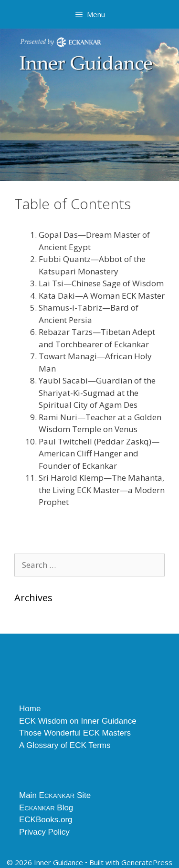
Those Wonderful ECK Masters (75, 733)
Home (30, 709)
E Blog (46, 808)
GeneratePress (147, 862)
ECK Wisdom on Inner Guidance (78, 721)
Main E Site (55, 795)
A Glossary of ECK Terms (65, 745)
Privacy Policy (44, 832)
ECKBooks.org (46, 820)
